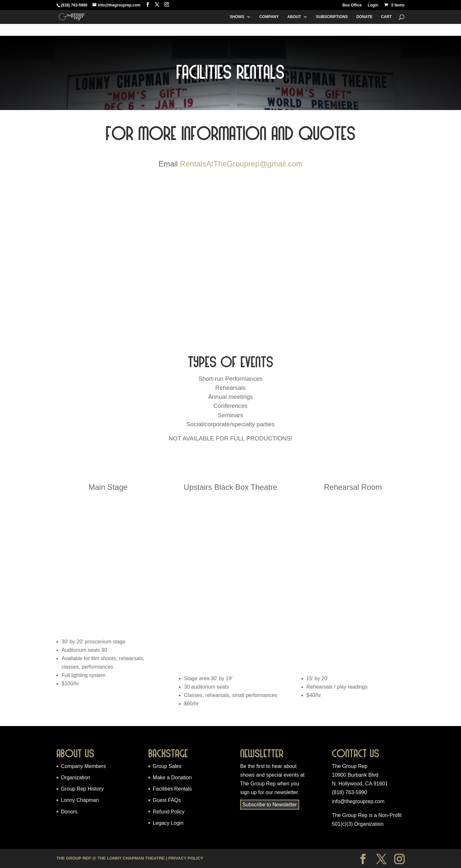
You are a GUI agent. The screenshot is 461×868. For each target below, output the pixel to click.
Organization (76, 777)
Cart (386, 17)
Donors (69, 812)
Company (269, 17)
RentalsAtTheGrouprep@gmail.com (241, 164)
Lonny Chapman (80, 800)
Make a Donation (172, 777)
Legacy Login (168, 823)
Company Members (83, 766)
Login (373, 5)
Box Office (352, 5)
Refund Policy (169, 812)
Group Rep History (82, 789)
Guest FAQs (167, 800)
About (294, 17)
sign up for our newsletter (269, 792)
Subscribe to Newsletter (270, 805)
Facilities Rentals (172, 789)
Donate (364, 17)
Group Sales (167, 766)
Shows (237, 17)
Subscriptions (332, 17)
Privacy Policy (186, 858)
